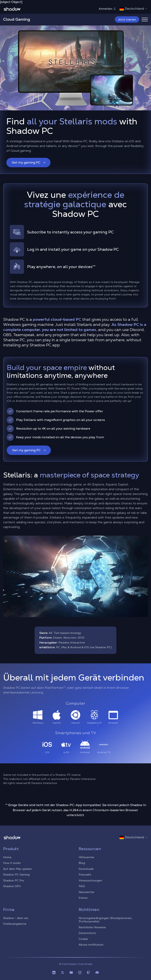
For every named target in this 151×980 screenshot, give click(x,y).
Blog (82, 863)
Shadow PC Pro (14, 880)
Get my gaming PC (29, 162)
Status (83, 898)
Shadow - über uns (16, 918)
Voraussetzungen (90, 880)
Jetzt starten (127, 19)
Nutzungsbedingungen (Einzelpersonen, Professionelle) (105, 920)
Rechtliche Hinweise (92, 927)
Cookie (83, 939)
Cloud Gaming (17, 19)
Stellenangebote (15, 924)
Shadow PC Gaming (16, 875)
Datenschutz (87, 933)
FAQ (82, 886)
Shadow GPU (12, 886)
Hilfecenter (86, 857)
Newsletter (87, 892)
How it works (12, 863)
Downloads (86, 869)
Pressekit (85, 875)
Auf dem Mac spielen (17, 869)
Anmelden (107, 9)
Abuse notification (91, 945)
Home (7, 857)
